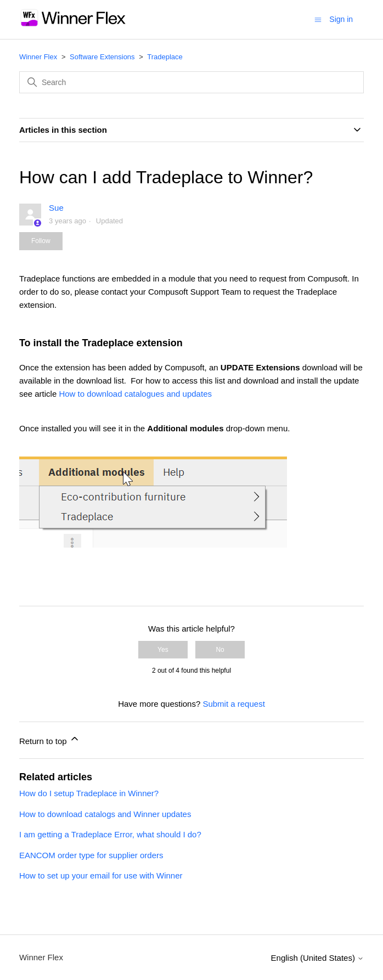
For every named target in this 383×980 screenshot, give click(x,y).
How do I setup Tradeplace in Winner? (89, 793)
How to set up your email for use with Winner (101, 875)
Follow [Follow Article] (41, 241)
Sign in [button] (341, 19)
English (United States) (318, 958)
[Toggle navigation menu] (318, 19)
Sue (56, 208)
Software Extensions (102, 57)
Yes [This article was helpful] (163, 650)
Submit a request (233, 704)
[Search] (191, 82)
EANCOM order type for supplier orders (91, 855)
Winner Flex (38, 57)
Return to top (50, 739)
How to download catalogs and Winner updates (105, 814)
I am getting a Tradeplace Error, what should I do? (110, 834)
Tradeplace (165, 57)
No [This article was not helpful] (220, 650)
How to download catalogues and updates (135, 394)
